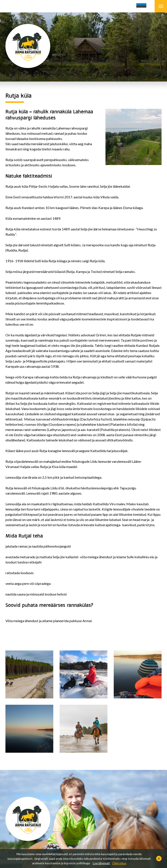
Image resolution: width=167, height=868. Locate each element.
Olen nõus (119, 863)
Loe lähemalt (101, 863)
